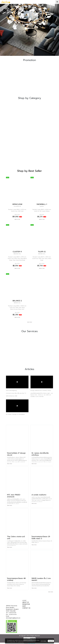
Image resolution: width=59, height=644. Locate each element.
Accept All (51, 641)
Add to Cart (17, 219)
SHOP (24, 606)
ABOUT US (26, 602)
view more (30, 322)
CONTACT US (26, 608)
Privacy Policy (13, 642)
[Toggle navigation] (57, 2)
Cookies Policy (21, 642)
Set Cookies (44, 641)
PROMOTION (26, 604)
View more (10, 464)
